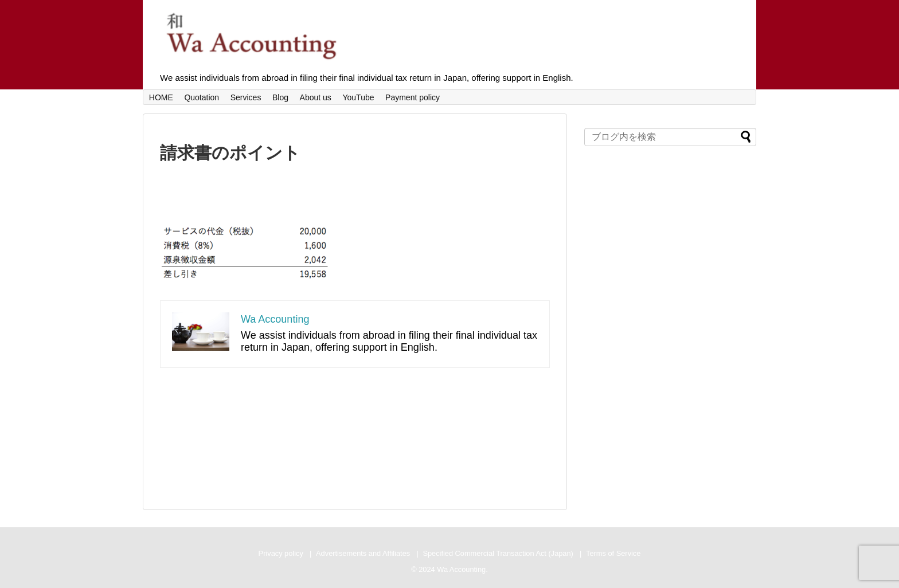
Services (246, 97)
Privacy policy (281, 553)
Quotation (202, 97)
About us (316, 97)
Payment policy (413, 97)
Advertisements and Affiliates (363, 553)
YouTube (358, 97)
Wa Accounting (275, 319)
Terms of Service (613, 553)
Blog (280, 97)
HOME (161, 97)
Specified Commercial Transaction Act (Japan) (498, 553)
